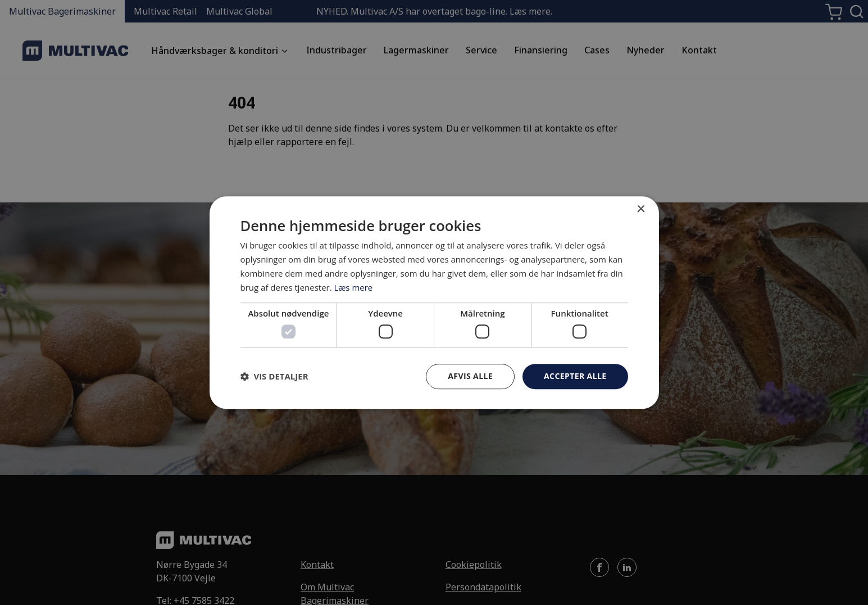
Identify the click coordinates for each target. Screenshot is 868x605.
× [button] (641, 209)
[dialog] (434, 302)
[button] (274, 376)
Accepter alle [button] (575, 376)
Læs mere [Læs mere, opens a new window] (354, 287)
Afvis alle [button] (470, 376)
